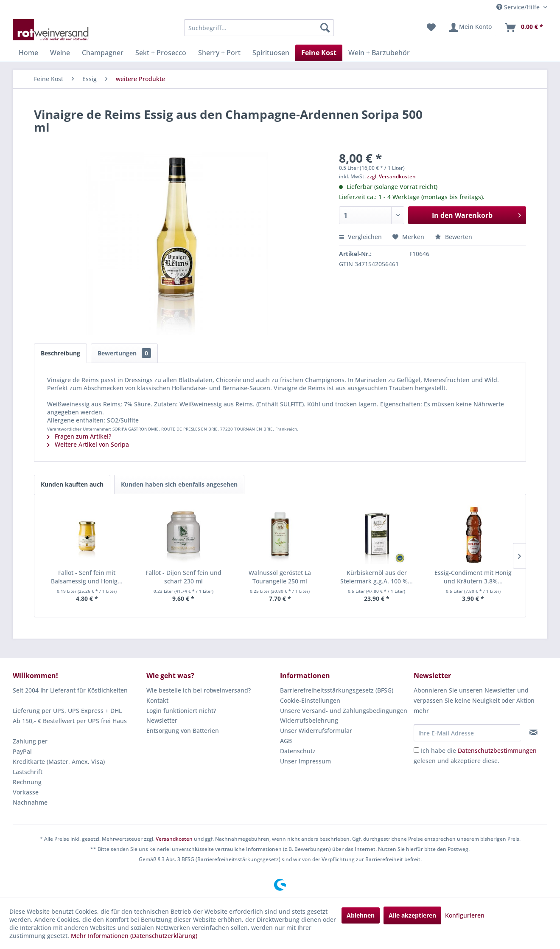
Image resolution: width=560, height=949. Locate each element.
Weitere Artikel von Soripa (88, 444)
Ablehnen (361, 915)
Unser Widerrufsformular (316, 731)
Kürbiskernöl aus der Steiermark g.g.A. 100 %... (377, 577)
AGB (286, 741)
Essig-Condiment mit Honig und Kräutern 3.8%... (473, 577)
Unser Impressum (305, 761)
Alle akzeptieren (412, 915)
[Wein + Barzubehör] (379, 53)
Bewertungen (124, 353)
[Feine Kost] (319, 53)
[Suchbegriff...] (259, 28)
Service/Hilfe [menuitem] (519, 7)
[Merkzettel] (431, 28)
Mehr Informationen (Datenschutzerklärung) (134, 936)
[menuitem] (259, 28)
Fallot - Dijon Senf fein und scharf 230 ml (183, 577)
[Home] (28, 53)
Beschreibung (60, 353)
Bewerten (454, 237)
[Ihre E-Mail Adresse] (467, 733)
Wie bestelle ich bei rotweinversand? (199, 690)
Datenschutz (298, 751)
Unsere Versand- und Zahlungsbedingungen (344, 711)
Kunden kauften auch (72, 484)
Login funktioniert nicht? (181, 711)
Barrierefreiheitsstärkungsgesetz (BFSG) (337, 690)
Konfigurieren (465, 915)
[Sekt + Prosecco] (161, 53)
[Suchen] (325, 28)
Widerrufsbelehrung (309, 720)
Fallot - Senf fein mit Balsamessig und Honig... (87, 577)
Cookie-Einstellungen (310, 700)
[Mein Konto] (470, 28)
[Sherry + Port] (219, 53)
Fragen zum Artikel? (79, 436)
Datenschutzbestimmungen (497, 750)
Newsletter (162, 720)
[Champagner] (103, 53)
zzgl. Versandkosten (391, 176)
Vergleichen (360, 237)
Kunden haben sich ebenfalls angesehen (179, 484)
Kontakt (157, 700)
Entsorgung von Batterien (183, 731)
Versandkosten (174, 839)
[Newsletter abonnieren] (533, 732)
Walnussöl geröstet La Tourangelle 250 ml (280, 577)
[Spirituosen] (271, 53)
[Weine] (60, 53)
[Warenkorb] (524, 28)
